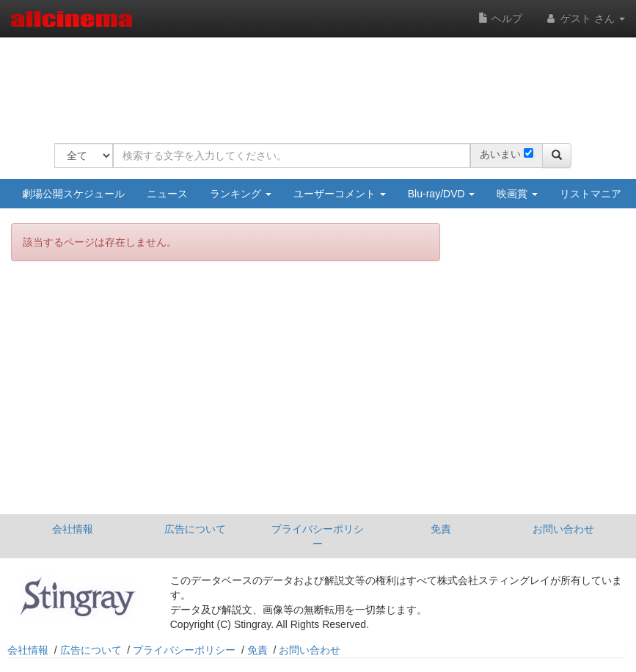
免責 (441, 529)
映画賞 (517, 194)
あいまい (500, 154)
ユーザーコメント (340, 194)
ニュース (167, 194)
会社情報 (73, 529)
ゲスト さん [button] (585, 18)
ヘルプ (500, 18)
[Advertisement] (321, 81)
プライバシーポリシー (318, 536)
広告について (195, 529)
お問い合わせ (563, 529)
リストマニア (591, 194)
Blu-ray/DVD (442, 194)
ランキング (241, 194)
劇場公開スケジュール (73, 194)
